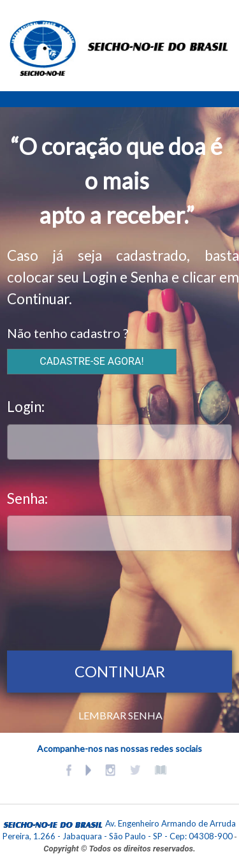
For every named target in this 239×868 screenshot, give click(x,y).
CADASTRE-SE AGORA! (91, 361)
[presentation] (104, 598)
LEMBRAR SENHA (120, 715)
